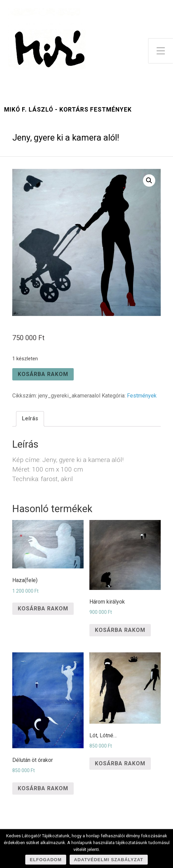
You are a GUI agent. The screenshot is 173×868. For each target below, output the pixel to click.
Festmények (142, 396)
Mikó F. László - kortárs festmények (68, 110)
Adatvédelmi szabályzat (109, 860)
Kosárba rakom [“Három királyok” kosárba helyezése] (120, 630)
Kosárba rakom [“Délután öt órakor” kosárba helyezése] (43, 788)
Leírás (30, 418)
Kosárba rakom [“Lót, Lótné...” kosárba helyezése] (120, 763)
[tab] (30, 419)
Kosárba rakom (43, 374)
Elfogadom (46, 860)
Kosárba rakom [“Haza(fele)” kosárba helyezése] (43, 609)
